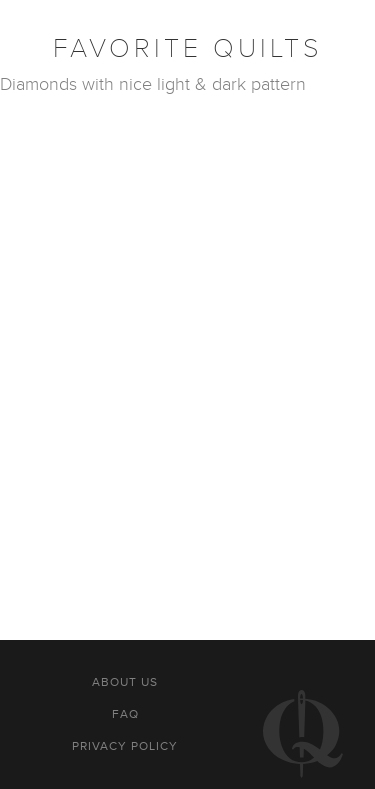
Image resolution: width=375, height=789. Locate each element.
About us (125, 682)
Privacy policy (125, 746)
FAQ (125, 714)
